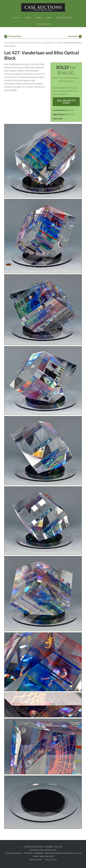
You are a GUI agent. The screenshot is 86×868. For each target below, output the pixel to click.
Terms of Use (51, 859)
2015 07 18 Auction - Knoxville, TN (39, 43)
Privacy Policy (36, 859)
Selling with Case (66, 102)
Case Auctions (43, 7)
